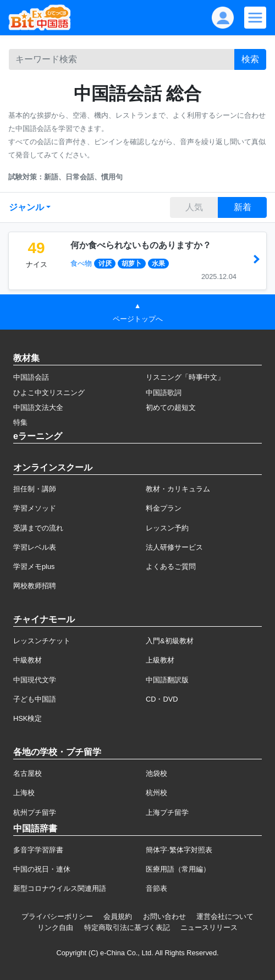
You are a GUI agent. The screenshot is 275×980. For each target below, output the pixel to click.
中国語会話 (31, 377)
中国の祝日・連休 (42, 869)
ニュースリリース (209, 927)
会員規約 (118, 916)
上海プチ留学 (167, 812)
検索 (250, 59)
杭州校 (156, 793)
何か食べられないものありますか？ (141, 245)
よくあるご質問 (171, 566)
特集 (20, 422)
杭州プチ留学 (35, 812)
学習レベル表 (35, 547)
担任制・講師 (35, 489)
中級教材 (28, 660)
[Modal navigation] (255, 18)
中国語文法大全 (38, 407)
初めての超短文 (171, 407)
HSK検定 (28, 718)
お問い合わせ (164, 916)
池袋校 (156, 773)
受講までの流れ (38, 528)
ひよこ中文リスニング (49, 393)
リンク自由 (55, 927)
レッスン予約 (167, 528)
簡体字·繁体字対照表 (179, 850)
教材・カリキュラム (178, 489)
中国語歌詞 (164, 393)
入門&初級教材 (170, 641)
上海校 (24, 793)
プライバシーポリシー (57, 916)
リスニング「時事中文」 (185, 377)
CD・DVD (162, 699)
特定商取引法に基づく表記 (127, 927)
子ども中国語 (35, 699)
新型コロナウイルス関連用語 (60, 888)
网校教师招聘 (35, 586)
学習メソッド (35, 508)
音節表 (156, 888)
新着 (243, 207)
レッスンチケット (42, 641)
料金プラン (164, 508)
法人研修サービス (174, 547)
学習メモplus (34, 566)
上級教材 (160, 660)
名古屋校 (28, 773)
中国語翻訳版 (167, 680)
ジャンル (26, 207)
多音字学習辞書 (38, 850)
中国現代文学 (35, 680)
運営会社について (225, 916)
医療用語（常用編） (178, 869)
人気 (194, 207)
